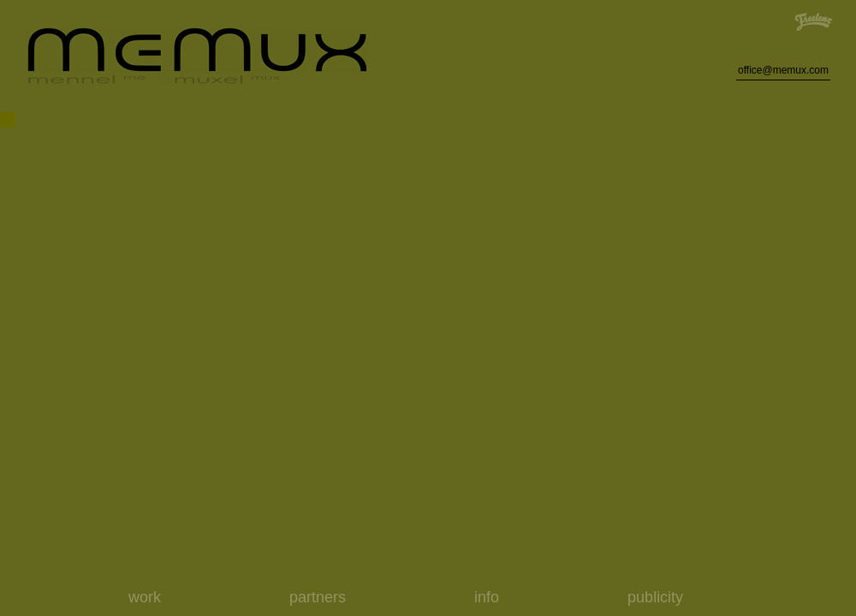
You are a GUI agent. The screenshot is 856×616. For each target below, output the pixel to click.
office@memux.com (783, 70)
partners (318, 597)
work (145, 597)
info (487, 597)
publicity (655, 597)
